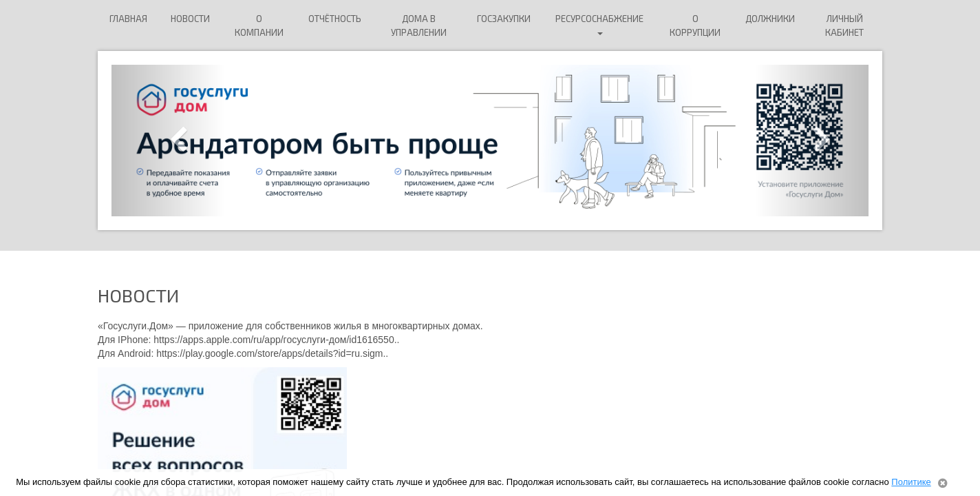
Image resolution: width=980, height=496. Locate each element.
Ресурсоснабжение (599, 24)
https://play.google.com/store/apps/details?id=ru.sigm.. (272, 353)
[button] (168, 141)
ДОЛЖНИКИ (770, 19)
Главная (128, 19)
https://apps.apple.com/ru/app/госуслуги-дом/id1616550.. (276, 340)
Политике (911, 482)
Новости (190, 19)
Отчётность (335, 19)
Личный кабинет (844, 25)
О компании (259, 25)
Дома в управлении (419, 25)
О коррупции (695, 25)
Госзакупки (504, 19)
